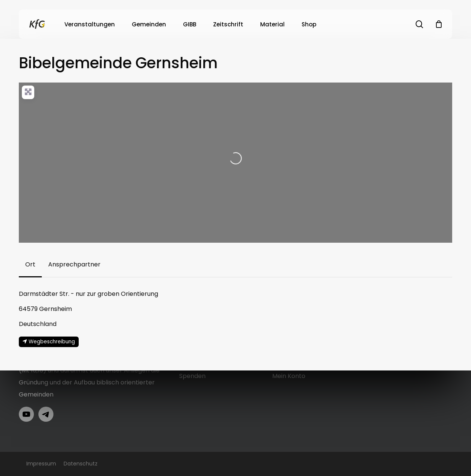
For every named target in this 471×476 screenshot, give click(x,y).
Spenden (192, 376)
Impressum (41, 464)
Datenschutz (81, 464)
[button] (30, 265)
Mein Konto (289, 376)
